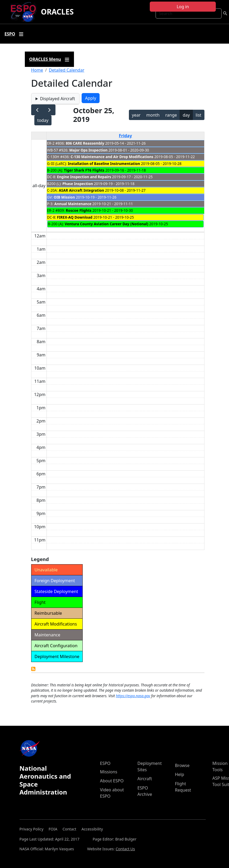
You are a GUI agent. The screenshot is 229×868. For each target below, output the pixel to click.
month (153, 115)
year (136, 115)
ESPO (105, 763)
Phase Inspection (78, 184)
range (171, 115)
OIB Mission (64, 197)
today (43, 120)
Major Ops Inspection (88, 150)
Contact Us (125, 849)
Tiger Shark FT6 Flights (84, 170)
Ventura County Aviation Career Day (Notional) (106, 224)
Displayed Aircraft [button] (57, 99)
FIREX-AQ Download (75, 217)
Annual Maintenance (73, 204)
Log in (183, 7)
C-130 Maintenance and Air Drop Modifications (112, 157)
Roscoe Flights (79, 210)
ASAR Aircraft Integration (81, 190)
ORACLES (57, 12)
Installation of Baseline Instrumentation (104, 164)
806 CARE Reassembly (85, 143)
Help (179, 774)
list (198, 115)
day (186, 115)
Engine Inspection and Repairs (84, 177)
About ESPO (112, 781)
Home (37, 70)
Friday (125, 136)
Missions (109, 772)
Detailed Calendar (67, 70)
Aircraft (145, 779)
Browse (182, 765)
